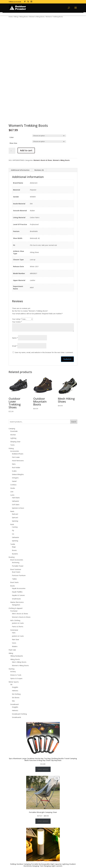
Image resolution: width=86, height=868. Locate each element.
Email (15, 346)
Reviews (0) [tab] (39, 170)
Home (11, 17)
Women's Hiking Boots (37, 17)
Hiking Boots (24, 17)
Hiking (16, 17)
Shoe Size (13, 143)
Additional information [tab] (20, 170)
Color (12, 137)
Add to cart (26, 150)
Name (15, 338)
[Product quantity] (12, 151)
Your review (17, 322)
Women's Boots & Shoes (43, 160)
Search (74, 422)
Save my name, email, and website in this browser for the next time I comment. (44, 352)
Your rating (17, 319)
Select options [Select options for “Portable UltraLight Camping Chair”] (43, 821)
